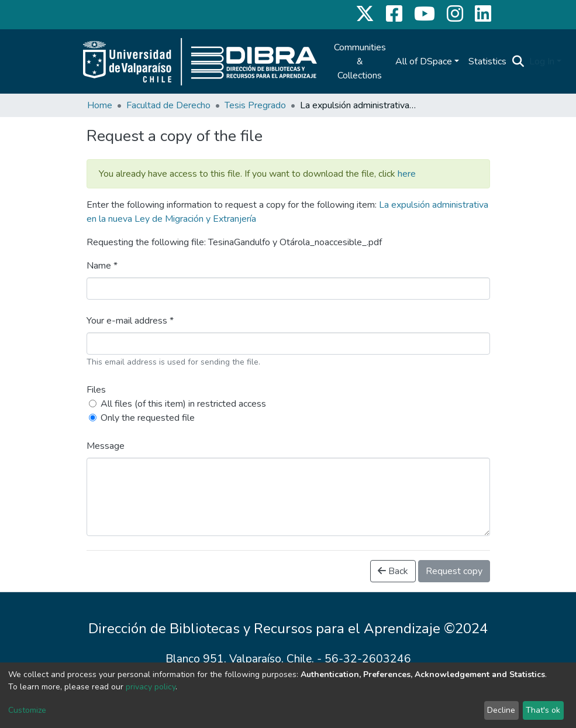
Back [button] (393, 571)
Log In (542, 61)
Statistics (487, 61)
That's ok (543, 710)
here (407, 174)
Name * (102, 266)
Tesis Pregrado (255, 105)
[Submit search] (518, 61)
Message (106, 446)
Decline (501, 710)
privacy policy (151, 687)
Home (100, 105)
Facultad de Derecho (168, 105)
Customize (27, 710)
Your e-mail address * (130, 321)
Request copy (454, 571)
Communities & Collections (360, 61)
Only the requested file (148, 418)
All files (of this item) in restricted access (183, 404)
